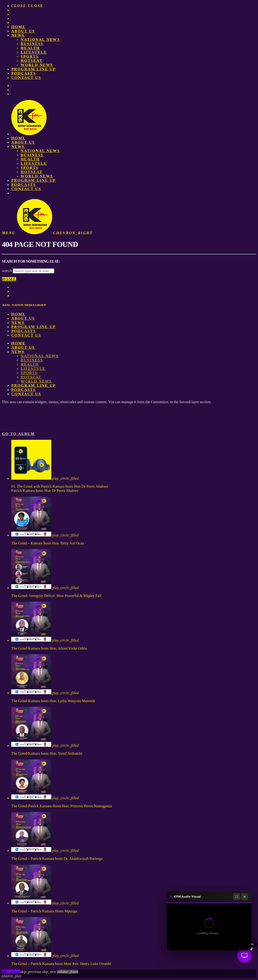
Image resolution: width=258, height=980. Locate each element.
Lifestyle (34, 52)
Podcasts (24, 73)
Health (30, 48)
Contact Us (26, 78)
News (18, 35)
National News (40, 40)
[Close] (245, 897)
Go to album (18, 434)
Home (18, 27)
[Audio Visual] (244, 955)
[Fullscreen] (237, 897)
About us (23, 31)
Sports (30, 56)
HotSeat (32, 61)
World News (37, 65)
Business (32, 44)
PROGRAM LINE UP (34, 69)
